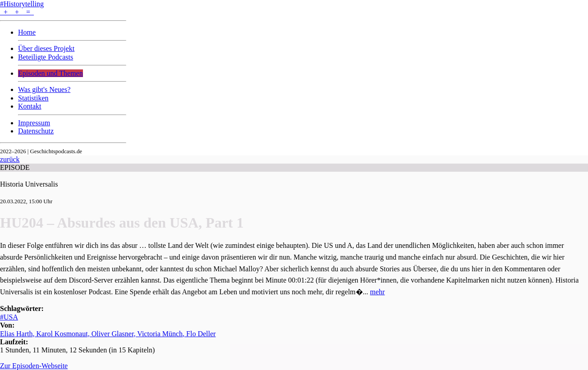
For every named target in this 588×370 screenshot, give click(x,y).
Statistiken (33, 98)
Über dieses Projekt (46, 48)
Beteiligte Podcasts (46, 57)
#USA (9, 317)
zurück (10, 159)
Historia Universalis (29, 184)
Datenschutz (36, 131)
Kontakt (30, 106)
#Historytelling (22, 4)
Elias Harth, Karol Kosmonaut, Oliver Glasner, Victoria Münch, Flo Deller (108, 334)
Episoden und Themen (51, 73)
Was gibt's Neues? (44, 89)
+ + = (17, 12)
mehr (378, 292)
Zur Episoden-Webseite (34, 366)
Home (27, 32)
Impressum (34, 123)
